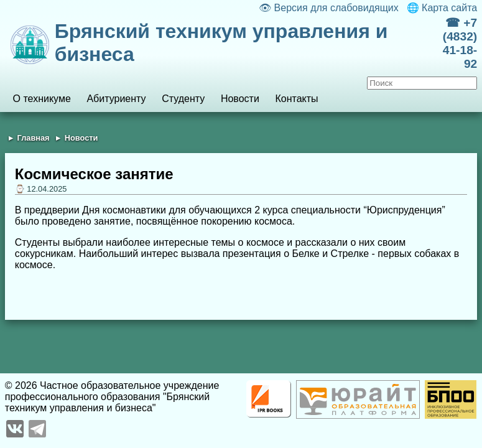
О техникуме (42, 99)
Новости (240, 99)
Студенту (183, 99)
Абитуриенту (116, 99)
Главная (34, 138)
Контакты (296, 99)
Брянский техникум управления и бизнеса (221, 43)
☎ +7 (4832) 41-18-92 (460, 43)
